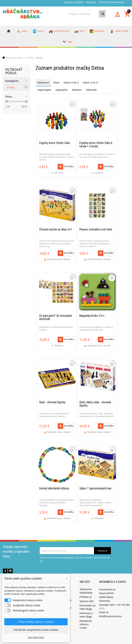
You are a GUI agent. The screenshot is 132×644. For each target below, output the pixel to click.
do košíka (66, 166)
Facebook (5, 566)
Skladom (77, 90)
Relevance (43, 82)
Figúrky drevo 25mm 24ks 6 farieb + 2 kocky (96, 144)
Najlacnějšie (44, 90)
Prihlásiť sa (86, 592)
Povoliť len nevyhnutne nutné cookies (36, 630)
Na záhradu (97, 31)
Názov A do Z (71, 82)
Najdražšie (61, 90)
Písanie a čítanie (119, 31)
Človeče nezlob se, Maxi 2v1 (56, 228)
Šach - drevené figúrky (52, 399)
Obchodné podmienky (112, 2)
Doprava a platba (73, 2)
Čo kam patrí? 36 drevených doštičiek (56, 315)
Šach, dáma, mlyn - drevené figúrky (95, 400)
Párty (67, 42)
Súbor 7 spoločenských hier (95, 484)
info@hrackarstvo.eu (110, 612)
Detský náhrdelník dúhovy (54, 484)
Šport (79, 31)
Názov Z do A (90, 82)
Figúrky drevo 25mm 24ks (55, 142)
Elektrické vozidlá (59, 31)
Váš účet (85, 577)
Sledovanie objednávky (86, 586)
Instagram (10, 566)
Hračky (22, 31)
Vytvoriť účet (87, 597)
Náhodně (91, 90)
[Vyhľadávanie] (80, 14)
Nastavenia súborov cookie (86, 620)
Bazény (38, 31)
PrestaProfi (84, 641)
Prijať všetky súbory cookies (36, 622)
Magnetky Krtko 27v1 (92, 313)
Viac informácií (36, 637)
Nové (56, 82)
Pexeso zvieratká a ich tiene (96, 228)
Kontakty (91, 2)
